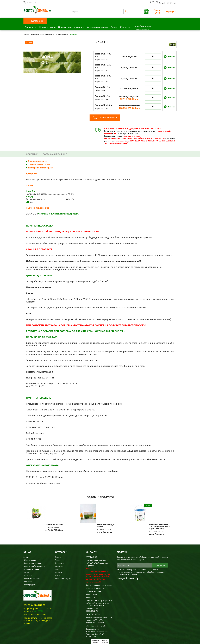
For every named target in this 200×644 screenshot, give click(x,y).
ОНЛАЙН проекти (143, 28)
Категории (35, 21)
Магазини (27, 562)
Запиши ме (160, 553)
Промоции (31, 27)
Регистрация (171, 3)
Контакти (125, 27)
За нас (114, 27)
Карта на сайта (74, 638)
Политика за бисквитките (34, 553)
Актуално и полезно (98, 27)
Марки (26, 559)
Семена (58, 544)
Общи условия (30, 547)
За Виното (59, 559)
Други (57, 562)
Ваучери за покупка (63, 565)
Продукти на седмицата (71, 27)
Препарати (59, 550)
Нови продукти (47, 27)
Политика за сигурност (33, 550)
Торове (58, 547)
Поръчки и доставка (32, 565)
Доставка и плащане (55, 154)
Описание (32, 154)
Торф (57, 556)
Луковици (59, 553)
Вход (160, 3)
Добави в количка (109, 118)
